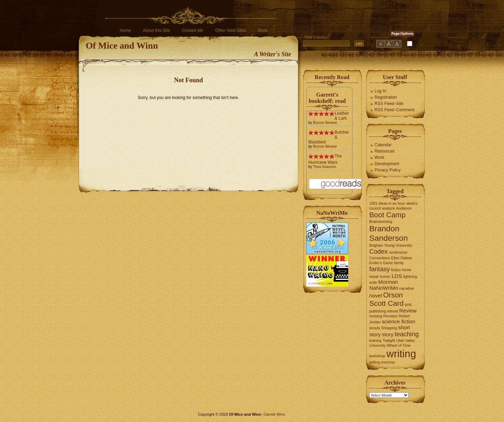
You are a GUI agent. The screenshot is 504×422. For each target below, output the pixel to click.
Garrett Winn (274, 414)
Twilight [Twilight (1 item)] (389, 340)
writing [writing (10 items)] (401, 354)
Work (263, 30)
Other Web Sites (231, 30)
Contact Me (192, 30)
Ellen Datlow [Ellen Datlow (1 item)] (402, 258)
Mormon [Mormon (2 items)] (388, 282)
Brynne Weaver (325, 123)
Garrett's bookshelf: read (327, 98)
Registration (386, 97)
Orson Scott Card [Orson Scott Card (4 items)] (386, 299)
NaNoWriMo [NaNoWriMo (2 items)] (384, 288)
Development (387, 164)
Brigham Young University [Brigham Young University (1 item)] (391, 245)
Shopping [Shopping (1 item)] (389, 328)
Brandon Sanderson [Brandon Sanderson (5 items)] (388, 233)
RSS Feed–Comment (394, 110)
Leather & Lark (342, 116)
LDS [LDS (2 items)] (397, 276)
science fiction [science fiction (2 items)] (398, 321)
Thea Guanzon (324, 167)
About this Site (156, 30)
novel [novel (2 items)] (376, 296)
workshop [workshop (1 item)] (377, 356)
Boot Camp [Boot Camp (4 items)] (387, 215)
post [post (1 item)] (408, 304)
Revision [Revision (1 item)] (390, 316)
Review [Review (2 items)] (408, 311)
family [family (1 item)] (399, 263)
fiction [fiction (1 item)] (396, 270)
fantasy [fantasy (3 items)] (380, 269)
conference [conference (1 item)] (398, 252)
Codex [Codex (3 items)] (379, 251)
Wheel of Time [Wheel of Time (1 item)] (399, 345)
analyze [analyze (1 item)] (389, 208)
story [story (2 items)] (388, 334)
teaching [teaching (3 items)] (407, 334)
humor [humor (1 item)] (385, 276)
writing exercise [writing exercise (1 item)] (382, 362)
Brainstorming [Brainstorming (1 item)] (381, 221)
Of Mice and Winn (122, 46)
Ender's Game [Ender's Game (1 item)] (381, 263)
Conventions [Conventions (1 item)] (380, 258)
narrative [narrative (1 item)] (407, 288)
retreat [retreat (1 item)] (393, 311)
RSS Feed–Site (389, 104)
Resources (384, 151)
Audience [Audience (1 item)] (404, 208)
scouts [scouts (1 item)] (375, 328)
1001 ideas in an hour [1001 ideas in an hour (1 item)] (387, 203)
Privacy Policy (388, 170)
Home (125, 30)
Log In (380, 91)
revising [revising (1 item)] (376, 316)
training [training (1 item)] (375, 340)
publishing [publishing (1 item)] (378, 311)
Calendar (383, 145)
